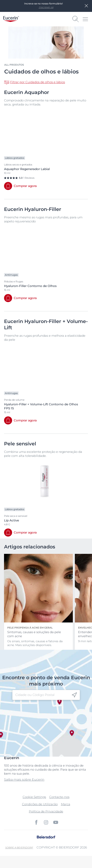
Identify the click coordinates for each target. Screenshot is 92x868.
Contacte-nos (59, 797)
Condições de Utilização (40, 804)
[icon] (74, 695)
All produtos (14, 65)
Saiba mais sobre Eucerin (24, 780)
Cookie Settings (34, 797)
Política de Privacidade (46, 811)
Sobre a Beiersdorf (19, 848)
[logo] (11, 19)
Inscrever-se (46, 7)
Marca (66, 804)
